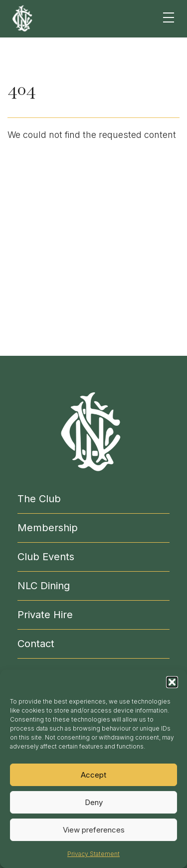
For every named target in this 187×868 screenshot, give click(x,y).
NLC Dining (44, 586)
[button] (172, 682)
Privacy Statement (93, 854)
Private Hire (45, 615)
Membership (48, 528)
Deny (94, 802)
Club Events (46, 557)
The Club (39, 499)
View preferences (94, 830)
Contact (36, 644)
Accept (93, 775)
